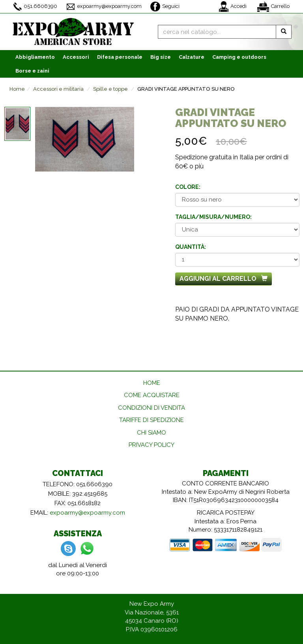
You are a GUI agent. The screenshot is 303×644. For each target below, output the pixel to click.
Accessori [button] (76, 57)
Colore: (188, 187)
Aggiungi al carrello (224, 279)
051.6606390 (35, 7)
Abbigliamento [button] (35, 57)
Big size (161, 57)
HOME (152, 383)
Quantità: (191, 247)
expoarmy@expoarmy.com (104, 7)
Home (17, 89)
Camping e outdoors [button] (239, 57)
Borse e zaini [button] (32, 71)
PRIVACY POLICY (151, 445)
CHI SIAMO (151, 433)
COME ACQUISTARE (152, 395)
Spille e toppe (110, 89)
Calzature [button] (192, 57)
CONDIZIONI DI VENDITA (151, 408)
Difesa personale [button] (120, 57)
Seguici (165, 7)
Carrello (273, 7)
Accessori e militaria (58, 89)
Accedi (233, 7)
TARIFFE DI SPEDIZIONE (151, 420)
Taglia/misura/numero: (213, 217)
